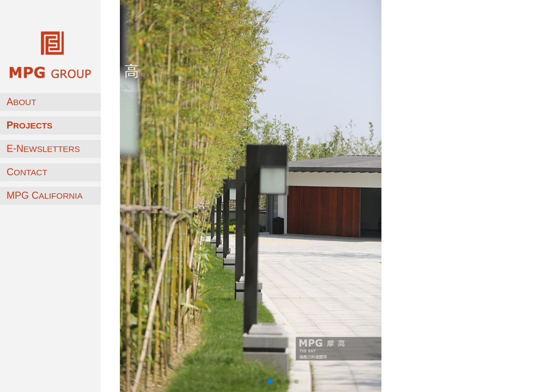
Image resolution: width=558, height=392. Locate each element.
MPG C (45, 195)
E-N (43, 149)
